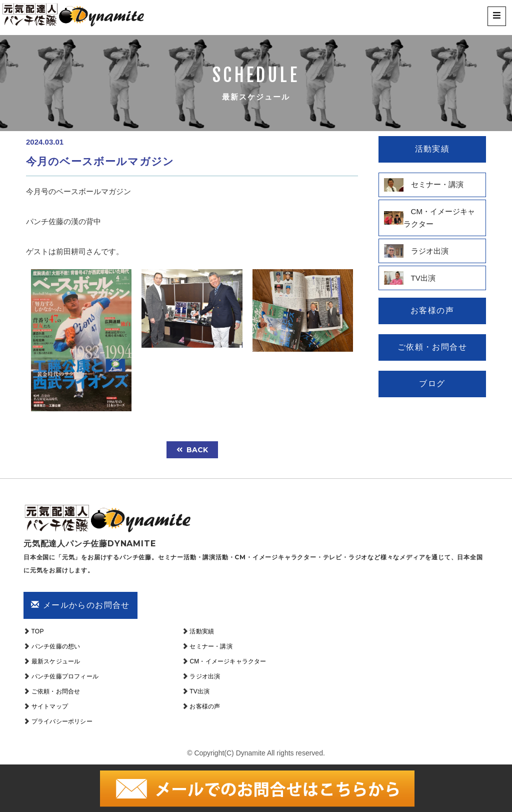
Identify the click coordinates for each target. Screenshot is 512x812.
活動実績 (202, 631)
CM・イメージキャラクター (228, 661)
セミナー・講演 (211, 646)
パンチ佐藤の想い (56, 646)
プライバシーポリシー (62, 721)
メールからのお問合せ (80, 605)
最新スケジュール (56, 661)
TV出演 (199, 691)
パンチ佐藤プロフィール (65, 676)
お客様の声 (205, 706)
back (192, 450)
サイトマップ (50, 706)
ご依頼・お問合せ (56, 691)
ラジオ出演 (205, 676)
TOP (38, 631)
